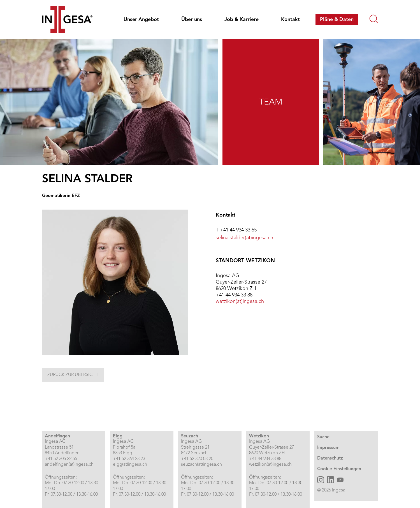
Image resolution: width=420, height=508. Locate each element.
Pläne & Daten (337, 20)
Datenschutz (330, 458)
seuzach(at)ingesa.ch (201, 465)
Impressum (328, 448)
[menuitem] (142, 20)
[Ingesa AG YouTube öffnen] (340, 480)
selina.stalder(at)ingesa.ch (244, 238)
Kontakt (290, 20)
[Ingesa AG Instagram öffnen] (321, 480)
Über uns (192, 20)
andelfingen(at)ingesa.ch (69, 465)
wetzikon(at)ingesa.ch (240, 301)
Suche (323, 437)
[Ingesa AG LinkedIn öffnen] (330, 480)
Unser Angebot (141, 20)
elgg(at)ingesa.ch (130, 465)
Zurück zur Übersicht (73, 375)
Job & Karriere (242, 20)
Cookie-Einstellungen (339, 469)
